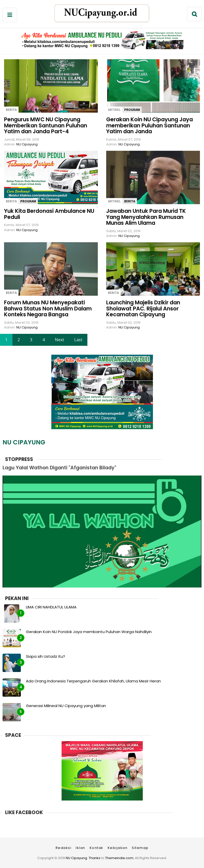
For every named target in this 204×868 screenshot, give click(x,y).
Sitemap (140, 848)
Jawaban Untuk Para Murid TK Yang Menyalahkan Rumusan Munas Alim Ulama (146, 217)
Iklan (81, 848)
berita (11, 110)
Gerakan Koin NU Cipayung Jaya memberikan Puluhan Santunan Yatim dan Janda (150, 125)
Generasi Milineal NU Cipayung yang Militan (66, 706)
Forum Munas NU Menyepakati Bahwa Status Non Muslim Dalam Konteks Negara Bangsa (48, 308)
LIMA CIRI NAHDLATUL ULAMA (51, 607)
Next (59, 340)
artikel (114, 110)
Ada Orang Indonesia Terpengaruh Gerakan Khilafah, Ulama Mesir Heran (93, 681)
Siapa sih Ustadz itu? (45, 656)
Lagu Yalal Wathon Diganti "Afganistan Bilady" (59, 468)
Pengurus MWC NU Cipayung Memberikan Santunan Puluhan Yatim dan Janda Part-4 (46, 125)
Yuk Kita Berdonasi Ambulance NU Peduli (49, 214)
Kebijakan (118, 848)
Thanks (95, 858)
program (132, 110)
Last (78, 340)
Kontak (97, 848)
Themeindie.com (119, 858)
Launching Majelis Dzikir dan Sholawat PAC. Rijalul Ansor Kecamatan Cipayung (143, 308)
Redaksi (64, 848)
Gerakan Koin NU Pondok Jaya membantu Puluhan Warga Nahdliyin (89, 632)
